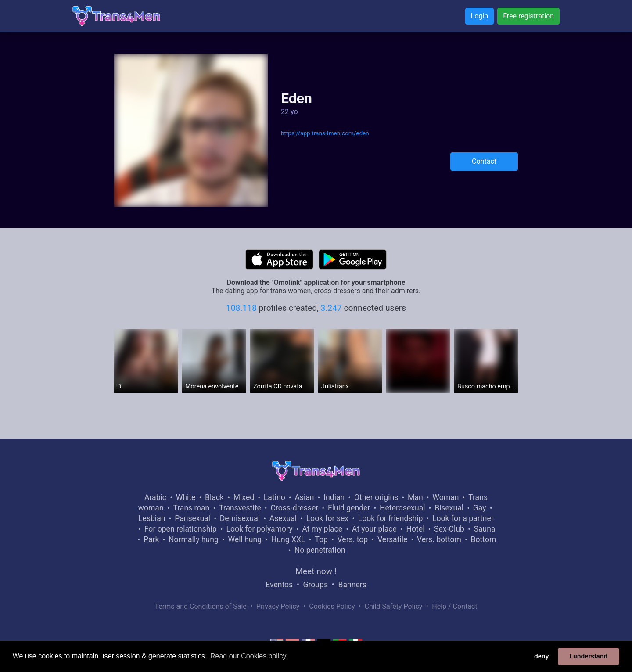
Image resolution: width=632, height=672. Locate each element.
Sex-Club (449, 529)
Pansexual (192, 518)
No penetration (320, 550)
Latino (275, 497)
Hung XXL (288, 539)
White (186, 497)
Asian (304, 497)
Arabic (155, 497)
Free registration (528, 16)
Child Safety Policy (394, 606)
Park (151, 539)
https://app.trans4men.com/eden (325, 133)
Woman (445, 497)
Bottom (484, 539)
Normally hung (194, 539)
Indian (334, 497)
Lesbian (152, 518)
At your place (374, 529)
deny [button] (542, 656)
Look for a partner (463, 518)
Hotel (415, 529)
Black (214, 497)
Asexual (283, 518)
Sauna (484, 529)
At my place (322, 529)
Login (479, 16)
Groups (316, 585)
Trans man (191, 508)
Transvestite (240, 508)
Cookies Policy (332, 606)
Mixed (244, 497)
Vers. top (352, 539)
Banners (352, 585)
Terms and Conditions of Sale (201, 606)
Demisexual (240, 518)
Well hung (245, 539)
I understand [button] (589, 656)
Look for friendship (391, 518)
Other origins (376, 497)
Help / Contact (454, 606)
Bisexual (449, 508)
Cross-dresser (294, 508)
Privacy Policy (278, 606)
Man (415, 497)
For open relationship (181, 529)
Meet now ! (316, 571)
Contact (484, 161)
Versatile (392, 539)
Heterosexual (402, 508)
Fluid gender (349, 508)
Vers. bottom (439, 539)
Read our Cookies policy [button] (248, 656)
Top (321, 539)
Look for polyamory (259, 529)
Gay (480, 508)
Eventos (279, 585)
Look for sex (327, 518)
